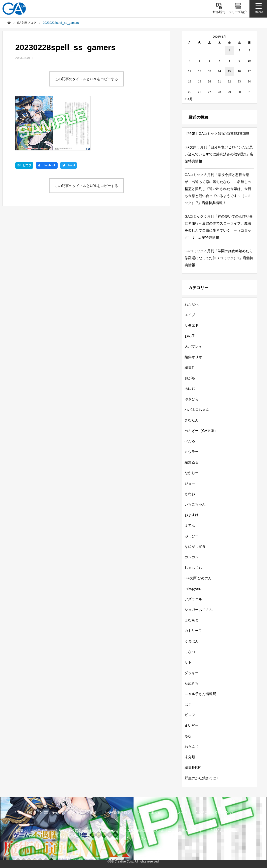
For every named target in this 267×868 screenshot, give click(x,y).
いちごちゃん (195, 504)
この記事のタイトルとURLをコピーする (86, 79)
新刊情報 (25, 812)
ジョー (190, 483)
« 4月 (189, 99)
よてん (190, 525)
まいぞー (192, 725)
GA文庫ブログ (119, 812)
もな (188, 736)
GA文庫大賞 (152, 812)
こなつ (190, 652)
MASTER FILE (226, 830)
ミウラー (192, 452)
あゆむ (190, 389)
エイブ (190, 315)
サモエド (192, 325)
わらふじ (192, 746)
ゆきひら (192, 399)
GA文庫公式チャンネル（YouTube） (88, 830)
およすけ (192, 515)
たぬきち (192, 683)
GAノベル (180, 812)
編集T (189, 367)
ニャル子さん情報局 (200, 694)
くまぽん (192, 641)
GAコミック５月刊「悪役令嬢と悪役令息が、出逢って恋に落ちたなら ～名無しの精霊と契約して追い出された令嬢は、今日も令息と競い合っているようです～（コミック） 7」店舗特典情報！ (218, 189)
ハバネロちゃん (197, 410)
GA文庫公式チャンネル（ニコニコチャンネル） (165, 830)
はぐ (188, 704)
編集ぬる (192, 462)
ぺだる (190, 441)
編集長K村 (193, 767)
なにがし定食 (195, 546)
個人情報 (112, 838)
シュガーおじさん (199, 610)
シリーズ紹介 (86, 812)
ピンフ (190, 715)
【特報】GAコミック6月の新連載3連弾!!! (217, 134)
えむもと (192, 620)
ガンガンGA (239, 812)
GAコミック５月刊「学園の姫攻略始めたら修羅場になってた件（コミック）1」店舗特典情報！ (219, 258)
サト (188, 662)
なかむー (192, 473)
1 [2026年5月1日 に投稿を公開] (229, 50)
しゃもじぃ (193, 567)
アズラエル (193, 599)
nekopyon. (193, 589)
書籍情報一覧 (54, 812)
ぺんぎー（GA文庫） (201, 431)
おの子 (190, 336)
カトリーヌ (193, 631)
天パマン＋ (193, 346)
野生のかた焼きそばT (202, 778)
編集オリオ (193, 357)
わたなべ (192, 304)
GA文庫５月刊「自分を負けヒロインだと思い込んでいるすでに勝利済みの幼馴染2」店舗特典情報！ (219, 154)
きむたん (192, 420)
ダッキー (192, 673)
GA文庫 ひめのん (198, 578)
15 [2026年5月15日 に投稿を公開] (229, 71)
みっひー (192, 536)
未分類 (190, 757)
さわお (190, 494)
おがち (190, 378)
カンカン (192, 557)
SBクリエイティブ (33, 830)
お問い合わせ (141, 838)
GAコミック (209, 812)
